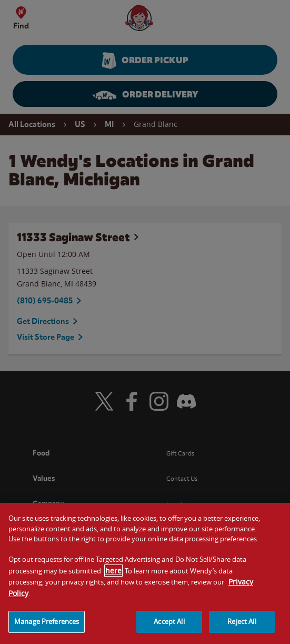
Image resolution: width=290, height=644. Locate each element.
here (113, 604)
